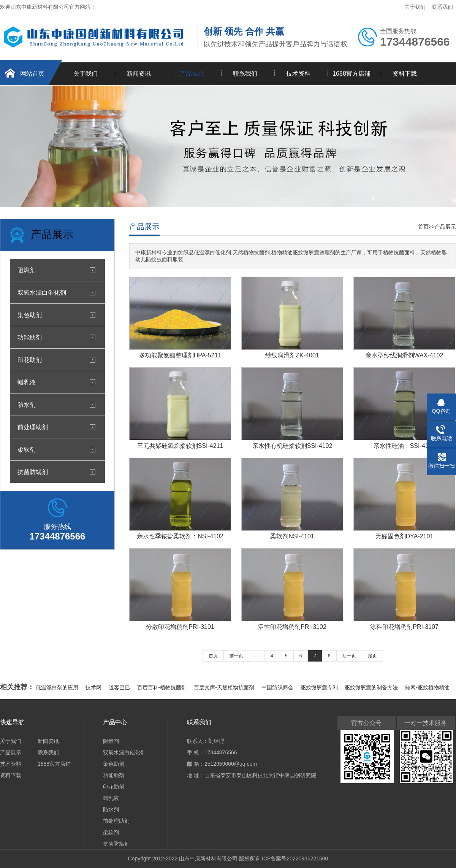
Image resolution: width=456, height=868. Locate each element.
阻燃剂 (27, 270)
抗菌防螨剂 (33, 472)
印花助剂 (30, 360)
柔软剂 (27, 449)
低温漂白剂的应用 (58, 687)
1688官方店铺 (351, 74)
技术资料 (298, 74)
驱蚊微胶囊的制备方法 (372, 687)
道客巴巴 (120, 687)
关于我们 (415, 7)
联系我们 (442, 7)
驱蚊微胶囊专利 (320, 687)
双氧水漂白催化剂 (42, 292)
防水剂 (27, 405)
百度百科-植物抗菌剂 (163, 687)
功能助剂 (30, 337)
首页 (423, 227)
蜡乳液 (27, 382)
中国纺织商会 (278, 687)
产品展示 (192, 74)
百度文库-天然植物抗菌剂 (225, 687)
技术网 (94, 687)
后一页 (349, 656)
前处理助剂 (33, 427)
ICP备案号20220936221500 (295, 858)
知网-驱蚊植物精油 (427, 687)
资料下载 (405, 74)
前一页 (236, 656)
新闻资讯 (139, 74)
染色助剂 (30, 315)
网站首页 (32, 74)
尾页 (372, 656)
